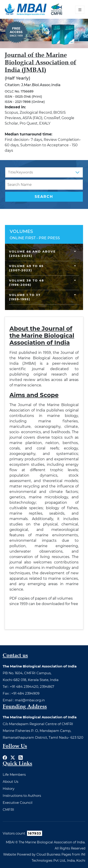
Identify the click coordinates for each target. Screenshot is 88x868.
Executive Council (18, 803)
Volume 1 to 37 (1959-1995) (25, 297)
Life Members (14, 775)
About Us (10, 782)
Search (44, 197)
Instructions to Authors (22, 796)
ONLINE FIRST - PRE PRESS (35, 238)
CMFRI (8, 810)
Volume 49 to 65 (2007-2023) (26, 268)
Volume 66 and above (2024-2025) (32, 254)
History (9, 789)
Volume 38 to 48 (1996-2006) (27, 283)
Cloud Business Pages (54, 854)
